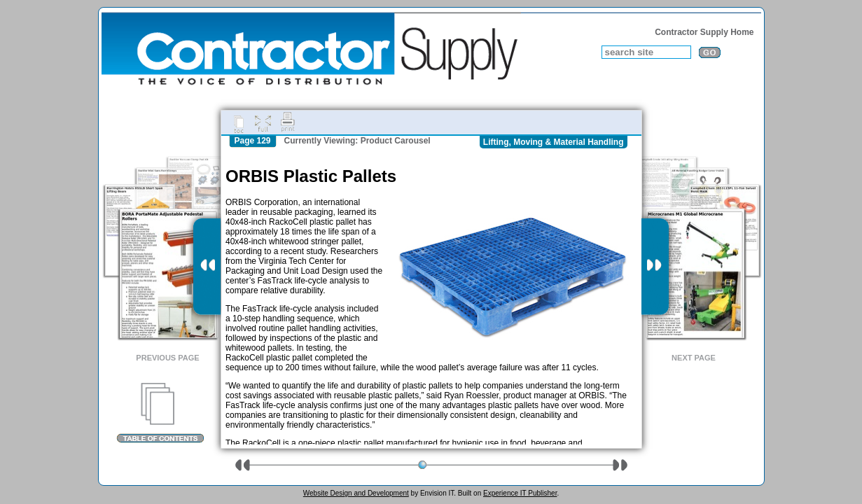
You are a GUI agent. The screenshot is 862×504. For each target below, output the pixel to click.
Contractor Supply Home (704, 32)
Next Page (694, 358)
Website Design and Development (356, 493)
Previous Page (167, 358)
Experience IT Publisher (520, 493)
